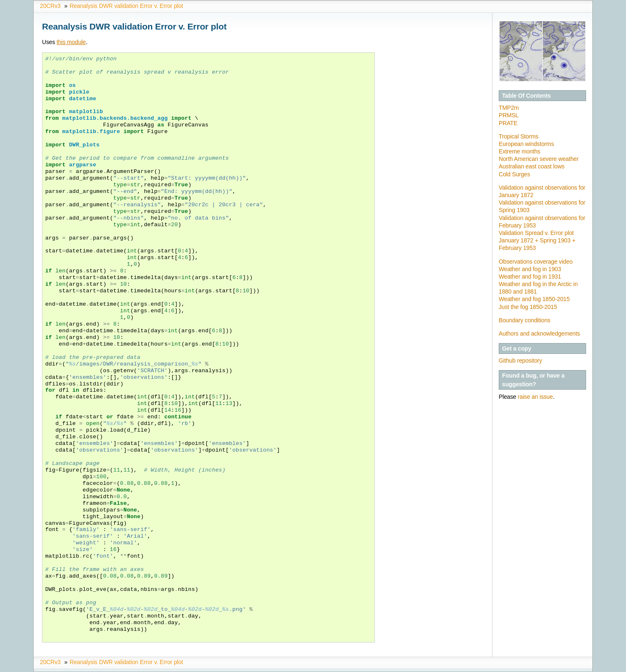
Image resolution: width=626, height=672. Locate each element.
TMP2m (509, 108)
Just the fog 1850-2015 (528, 307)
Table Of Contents (526, 96)
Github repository (520, 361)
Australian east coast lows (532, 166)
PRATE (508, 123)
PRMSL (509, 115)
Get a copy (517, 348)
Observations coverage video (536, 262)
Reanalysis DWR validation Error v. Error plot (126, 6)
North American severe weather (539, 159)
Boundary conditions (525, 320)
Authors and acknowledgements (539, 334)
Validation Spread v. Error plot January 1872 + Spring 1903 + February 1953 (537, 240)
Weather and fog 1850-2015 (534, 299)
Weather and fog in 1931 (530, 277)
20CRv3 (50, 6)
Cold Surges (515, 174)
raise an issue (535, 397)
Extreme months (520, 151)
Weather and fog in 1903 (530, 269)
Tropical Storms (518, 136)
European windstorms (526, 144)
